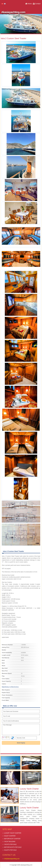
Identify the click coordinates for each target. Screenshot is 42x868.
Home (30, 4)
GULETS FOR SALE (10, 850)
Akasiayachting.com (13, 12)
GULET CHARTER (10, 836)
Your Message (21, 729)
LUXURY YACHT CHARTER (13, 833)
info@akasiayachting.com (12, 859)
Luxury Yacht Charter (29, 789)
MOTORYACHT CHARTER (12, 839)
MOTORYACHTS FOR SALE (13, 847)
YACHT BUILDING (10, 842)
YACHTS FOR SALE (10, 844)
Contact (38, 4)
